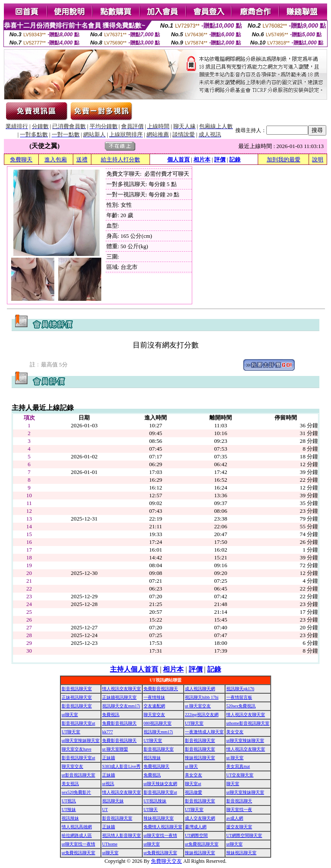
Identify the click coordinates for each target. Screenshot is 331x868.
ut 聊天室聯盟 (115, 749)
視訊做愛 (194, 792)
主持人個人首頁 (134, 669)
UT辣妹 (69, 810)
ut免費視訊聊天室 (202, 844)
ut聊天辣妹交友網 (160, 784)
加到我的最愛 (284, 159)
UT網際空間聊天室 (244, 835)
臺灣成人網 (196, 827)
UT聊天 (151, 810)
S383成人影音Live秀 (121, 766)
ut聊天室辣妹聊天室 (81, 740)
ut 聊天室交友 (198, 706)
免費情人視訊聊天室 (163, 827)
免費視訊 (111, 715)
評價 (220, 159)
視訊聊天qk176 (240, 689)
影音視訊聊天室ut (78, 723)
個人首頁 (178, 159)
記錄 (235, 159)
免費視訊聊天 (156, 766)
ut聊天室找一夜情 (160, 835)
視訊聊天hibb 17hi (202, 697)
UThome (110, 844)
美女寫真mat (238, 766)
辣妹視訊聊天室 (200, 758)
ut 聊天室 (235, 758)
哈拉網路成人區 (77, 835)
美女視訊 (70, 784)
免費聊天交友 (166, 861)
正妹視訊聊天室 (77, 697)
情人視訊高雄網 (77, 827)
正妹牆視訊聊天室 (119, 697)
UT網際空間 (196, 835)
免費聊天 (21, 159)
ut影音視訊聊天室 (78, 775)
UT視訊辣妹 (155, 801)
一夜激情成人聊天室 (204, 732)
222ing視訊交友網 (202, 715)
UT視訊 (69, 801)
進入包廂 (56, 159)
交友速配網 (154, 706)
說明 (318, 159)
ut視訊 (108, 784)
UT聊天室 (194, 723)
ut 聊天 (191, 766)
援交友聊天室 (239, 827)
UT (105, 810)
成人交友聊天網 (200, 818)
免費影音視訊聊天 (161, 689)
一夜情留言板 (239, 697)
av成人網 (235, 818)
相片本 (202, 159)
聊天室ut (193, 784)
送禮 (82, 159)
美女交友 (235, 732)
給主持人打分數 (120, 159)
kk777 (108, 732)
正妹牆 (109, 758)
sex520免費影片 (76, 792)
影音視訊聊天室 (77, 689)
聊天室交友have (77, 749)
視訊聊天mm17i (158, 732)
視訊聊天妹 (113, 801)
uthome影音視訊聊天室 (248, 723)
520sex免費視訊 (241, 706)
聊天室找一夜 (239, 810)
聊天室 (233, 784)
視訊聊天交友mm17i (121, 706)
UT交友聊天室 (240, 775)
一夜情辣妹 (154, 697)
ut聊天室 (70, 715)
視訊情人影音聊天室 (122, 835)
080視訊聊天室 (158, 723)
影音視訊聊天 (239, 801)
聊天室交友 (154, 715)
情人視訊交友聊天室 (122, 689)
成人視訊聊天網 (200, 689)
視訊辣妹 (152, 758)
